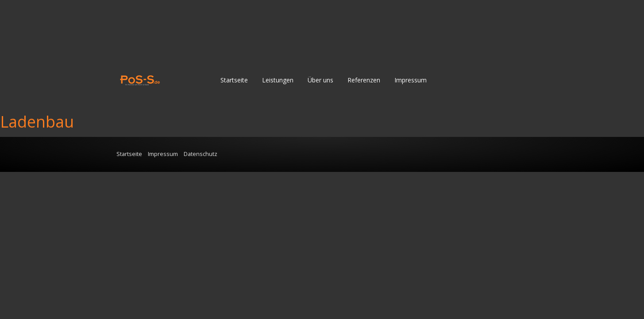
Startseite (234, 80)
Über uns (320, 80)
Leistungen (278, 80)
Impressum (411, 80)
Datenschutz (201, 154)
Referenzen (364, 80)
